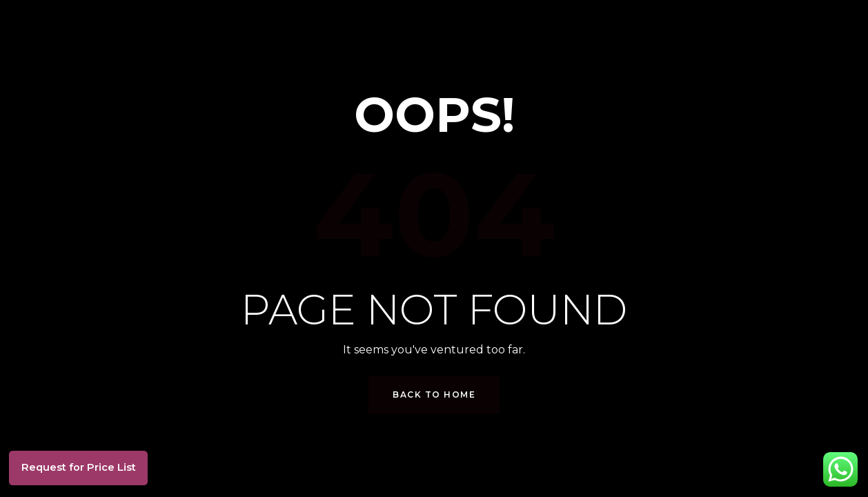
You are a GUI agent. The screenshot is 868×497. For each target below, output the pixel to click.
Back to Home (434, 394)
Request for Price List (90, 464)
